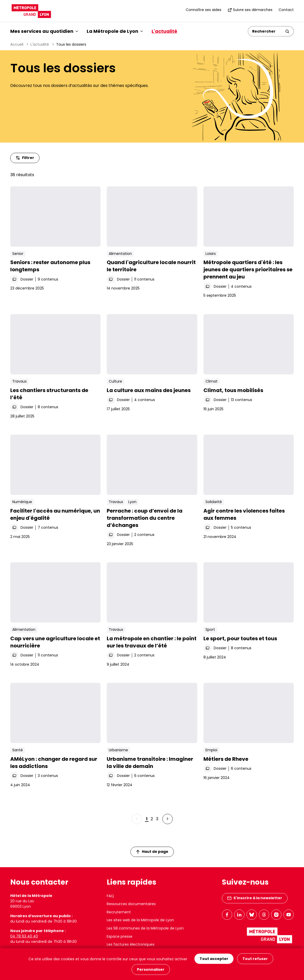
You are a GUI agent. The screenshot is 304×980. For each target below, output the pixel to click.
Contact (286, 10)
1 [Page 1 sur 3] (147, 819)
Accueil (17, 44)
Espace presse (120, 936)
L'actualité (164, 31)
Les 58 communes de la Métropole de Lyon (145, 928)
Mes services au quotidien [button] (44, 31)
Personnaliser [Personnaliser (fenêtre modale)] (151, 969)
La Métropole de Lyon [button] (115, 31)
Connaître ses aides (204, 10)
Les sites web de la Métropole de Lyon (140, 920)
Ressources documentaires (131, 904)
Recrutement (119, 912)
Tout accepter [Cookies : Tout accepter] (214, 959)
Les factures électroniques (131, 944)
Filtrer (25, 158)
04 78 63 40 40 (24, 936)
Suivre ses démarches (250, 10)
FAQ (110, 896)
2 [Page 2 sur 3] (152, 819)
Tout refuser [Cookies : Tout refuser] (255, 959)
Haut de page (152, 852)
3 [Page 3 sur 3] (157, 819)
